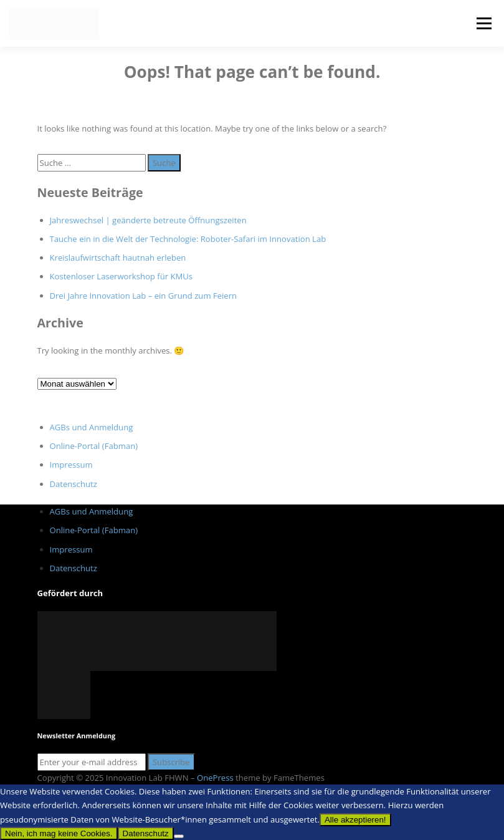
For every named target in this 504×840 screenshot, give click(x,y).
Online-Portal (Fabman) (94, 446)
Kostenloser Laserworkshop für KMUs (121, 276)
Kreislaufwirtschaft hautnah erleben (118, 258)
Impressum (71, 465)
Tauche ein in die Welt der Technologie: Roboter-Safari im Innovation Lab (188, 239)
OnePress (215, 778)
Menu (484, 23)
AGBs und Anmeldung (92, 427)
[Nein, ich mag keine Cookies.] (179, 836)
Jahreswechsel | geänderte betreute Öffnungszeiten (148, 220)
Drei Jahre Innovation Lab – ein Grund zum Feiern (144, 296)
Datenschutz (74, 484)
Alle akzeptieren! (355, 820)
